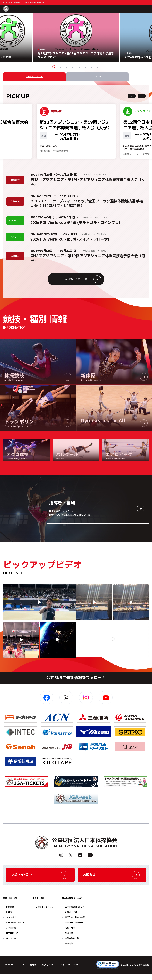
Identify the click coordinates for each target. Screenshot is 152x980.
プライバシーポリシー (72, 971)
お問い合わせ (49, 971)
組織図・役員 (71, 918)
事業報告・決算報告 (74, 929)
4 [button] (73, 67)
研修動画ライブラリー (45, 913)
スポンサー (8, 971)
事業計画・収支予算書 (75, 924)
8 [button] (98, 67)
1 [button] (54, 67)
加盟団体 (69, 939)
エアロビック (12, 939)
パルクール (11, 945)
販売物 (34, 971)
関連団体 (69, 950)
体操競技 (10, 913)
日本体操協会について (75, 913)
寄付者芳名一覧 (72, 945)
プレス (22, 971)
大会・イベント (40, 880)
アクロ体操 (11, 934)
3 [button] (67, 67)
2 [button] (60, 67)
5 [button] (79, 67)
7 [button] (92, 67)
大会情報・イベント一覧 (82, 283)
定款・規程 (70, 934)
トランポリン (12, 924)
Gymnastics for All (15, 929)
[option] (76, 38)
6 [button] (85, 67)
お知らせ (112, 880)
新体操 (9, 918)
